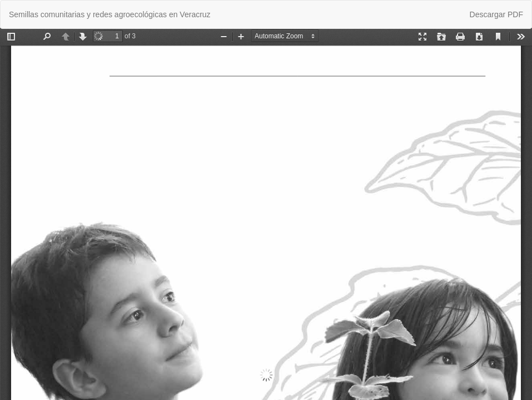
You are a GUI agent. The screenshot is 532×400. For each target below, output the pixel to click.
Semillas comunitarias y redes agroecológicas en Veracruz (110, 14)
